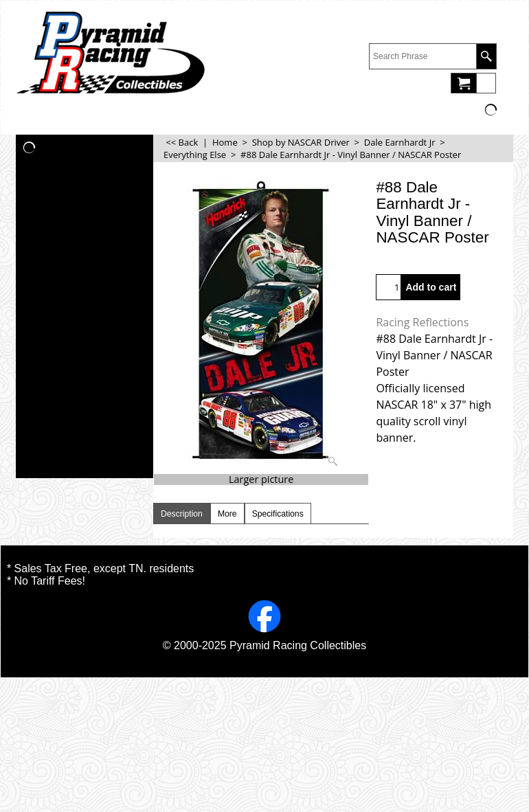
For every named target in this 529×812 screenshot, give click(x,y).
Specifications (278, 514)
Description (182, 514)
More (227, 514)
